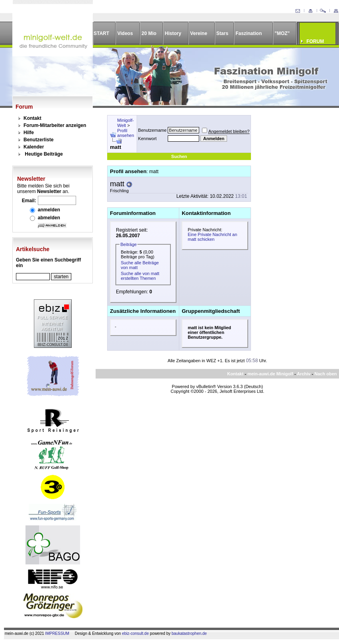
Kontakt (32, 118)
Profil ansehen (125, 133)
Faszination (249, 33)
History (173, 33)
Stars (222, 33)
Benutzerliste (38, 140)
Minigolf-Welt (125, 123)
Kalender (34, 147)
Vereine (199, 33)
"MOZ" (282, 33)
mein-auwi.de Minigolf (270, 374)
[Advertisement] (290, 145)
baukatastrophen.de (189, 633)
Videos (125, 33)
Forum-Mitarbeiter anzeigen (55, 125)
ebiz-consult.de (135, 633)
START (101, 33)
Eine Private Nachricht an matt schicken (212, 237)
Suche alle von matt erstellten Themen (140, 276)
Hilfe (29, 133)
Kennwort (147, 139)
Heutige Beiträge (44, 154)
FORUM (315, 41)
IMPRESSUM (57, 633)
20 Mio (149, 33)
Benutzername (153, 130)
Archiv (304, 374)
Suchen (179, 156)
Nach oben (325, 374)
